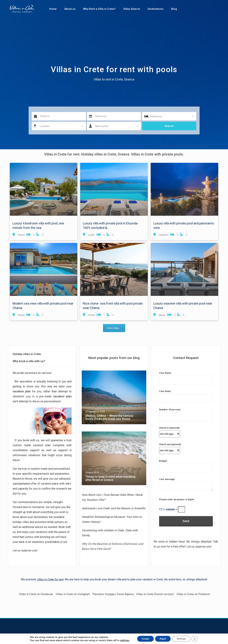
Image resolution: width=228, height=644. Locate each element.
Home (53, 9)
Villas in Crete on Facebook (36, 594)
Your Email (186, 395)
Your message (186, 485)
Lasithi (91, 235)
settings (121, 640)
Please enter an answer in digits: (177, 499)
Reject (163, 638)
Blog (174, 9)
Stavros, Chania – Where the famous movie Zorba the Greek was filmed (109, 417)
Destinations (156, 9)
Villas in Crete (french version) (155, 594)
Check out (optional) (170, 447)
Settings (183, 638)
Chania (21, 235)
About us (70, 9)
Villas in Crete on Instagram (73, 594)
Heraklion (163, 235)
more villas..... (114, 328)
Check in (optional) (170, 431)
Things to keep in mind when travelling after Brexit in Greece (110, 478)
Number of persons (186, 413)
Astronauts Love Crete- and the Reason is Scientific (114, 508)
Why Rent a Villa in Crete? (99, 9)
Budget (186, 464)
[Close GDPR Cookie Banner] (198, 638)
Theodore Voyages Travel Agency (113, 594)
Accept (143, 638)
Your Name (186, 376)
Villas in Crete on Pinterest (193, 594)
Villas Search (132, 9)
